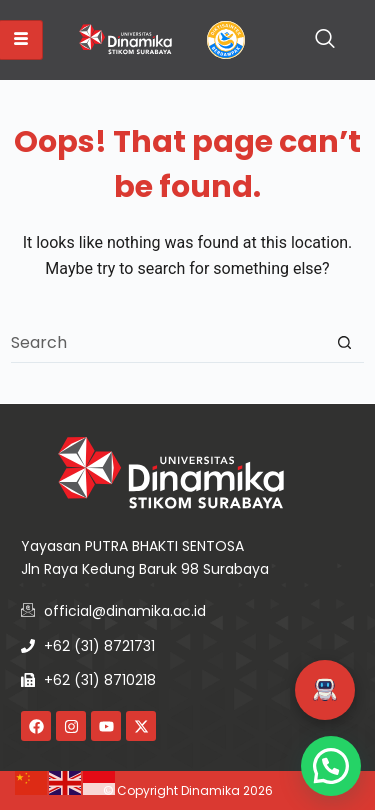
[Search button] (344, 342)
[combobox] (168, 342)
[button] (325, 690)
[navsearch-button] (325, 40)
